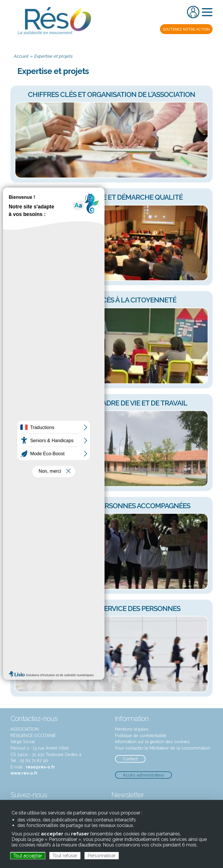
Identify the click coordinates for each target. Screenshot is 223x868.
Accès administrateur (143, 775)
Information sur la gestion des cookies (152, 742)
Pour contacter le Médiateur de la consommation (163, 748)
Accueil (21, 56)
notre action (186, 29)
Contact (130, 759)
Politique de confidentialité (141, 735)
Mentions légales (132, 729)
